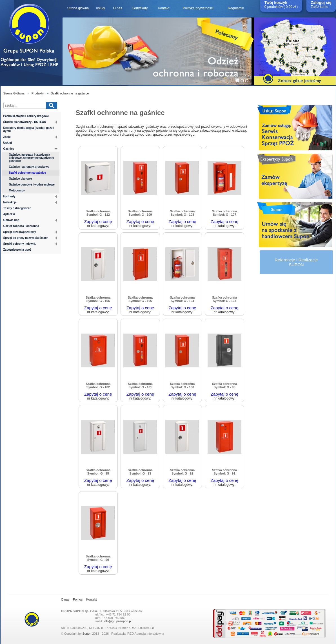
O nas (117, 8)
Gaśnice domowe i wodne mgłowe (32, 185)
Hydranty (30, 196)
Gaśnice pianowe (21, 179)
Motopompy (17, 190)
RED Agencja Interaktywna (146, 634)
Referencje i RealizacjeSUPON (296, 262)
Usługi (8, 143)
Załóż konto (319, 7)
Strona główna (78, 8)
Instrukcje (30, 202)
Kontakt (164, 8)
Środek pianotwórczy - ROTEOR (30, 122)
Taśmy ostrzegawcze (17, 208)
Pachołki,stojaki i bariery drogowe (26, 116)
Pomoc (78, 599)
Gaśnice (30, 149)
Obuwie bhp (30, 220)
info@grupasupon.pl (118, 621)
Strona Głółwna (14, 93)
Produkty (38, 93)
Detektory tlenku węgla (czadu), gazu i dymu (29, 129)
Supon (87, 634)
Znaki (30, 137)
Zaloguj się (321, 3)
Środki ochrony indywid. (30, 244)
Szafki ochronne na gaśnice (70, 93)
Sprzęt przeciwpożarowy (30, 232)
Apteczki (9, 214)
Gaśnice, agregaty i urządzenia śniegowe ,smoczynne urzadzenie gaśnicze (32, 158)
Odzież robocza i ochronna (21, 226)
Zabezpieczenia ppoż (17, 250)
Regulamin (236, 8)
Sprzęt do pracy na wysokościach (30, 238)
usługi (101, 8)
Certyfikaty (140, 8)
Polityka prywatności (198, 8)
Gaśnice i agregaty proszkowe (29, 167)
